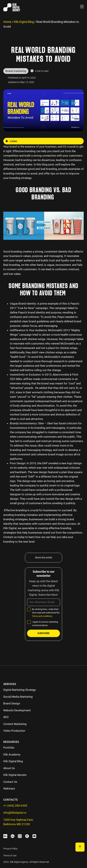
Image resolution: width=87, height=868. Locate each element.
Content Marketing (15, 724)
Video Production (14, 731)
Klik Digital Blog (24, 22)
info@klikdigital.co (15, 813)
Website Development (17, 710)
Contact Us (10, 782)
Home (7, 22)
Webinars (9, 788)
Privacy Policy (10, 849)
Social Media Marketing (18, 697)
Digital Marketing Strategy (20, 690)
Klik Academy (12, 754)
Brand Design (12, 703)
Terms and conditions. (42, 616)
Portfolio (9, 748)
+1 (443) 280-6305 (15, 806)
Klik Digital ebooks (15, 775)
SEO (6, 717)
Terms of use (10, 856)
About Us (9, 768)
